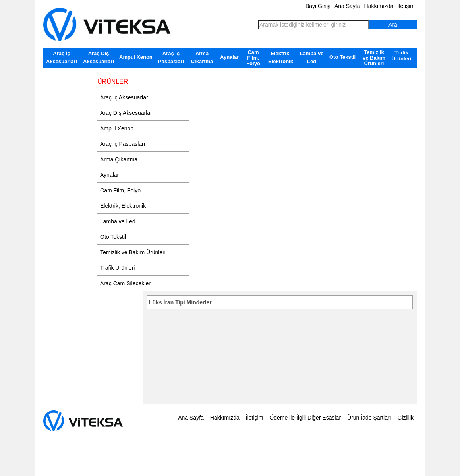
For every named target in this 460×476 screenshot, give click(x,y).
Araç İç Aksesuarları (62, 57)
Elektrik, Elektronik (281, 57)
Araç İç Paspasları (171, 57)
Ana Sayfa (347, 6)
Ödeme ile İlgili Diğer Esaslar (305, 418)
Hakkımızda (379, 6)
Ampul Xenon (136, 57)
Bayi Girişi (318, 6)
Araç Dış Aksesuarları (99, 57)
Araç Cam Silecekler (70, 73)
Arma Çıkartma (202, 57)
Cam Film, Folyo (253, 58)
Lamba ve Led (312, 57)
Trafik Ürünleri (402, 56)
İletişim (406, 6)
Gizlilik (406, 418)
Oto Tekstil (342, 57)
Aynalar (229, 57)
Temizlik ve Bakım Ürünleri (374, 58)
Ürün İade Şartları (369, 418)
